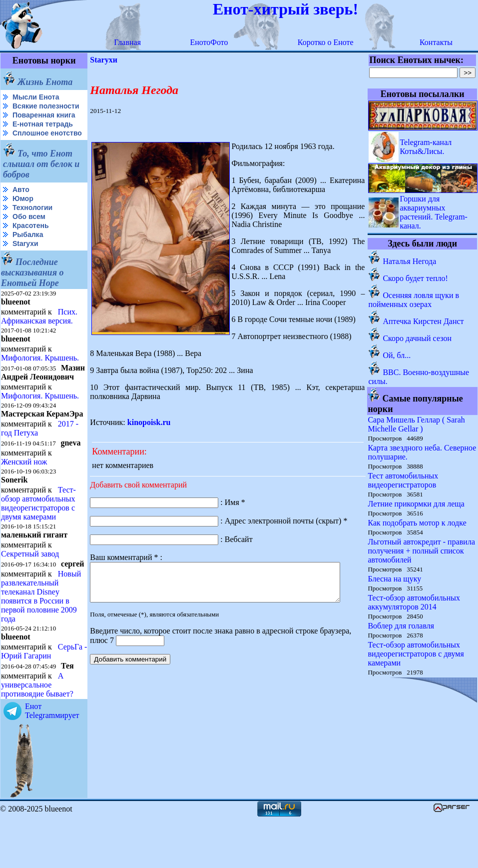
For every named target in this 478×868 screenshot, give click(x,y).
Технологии (32, 223)
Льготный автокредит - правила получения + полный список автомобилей (422, 551)
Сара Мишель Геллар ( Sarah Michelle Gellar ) (417, 424)
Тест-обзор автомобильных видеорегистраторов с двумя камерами (38, 536)
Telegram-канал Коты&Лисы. (426, 147)
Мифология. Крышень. (40, 374)
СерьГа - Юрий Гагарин (27, 701)
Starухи (25, 259)
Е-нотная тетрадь (43, 132)
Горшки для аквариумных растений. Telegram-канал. (434, 212)
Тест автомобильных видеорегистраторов (403, 480)
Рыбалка (28, 250)
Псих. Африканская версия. (39, 332)
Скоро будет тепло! (416, 278)
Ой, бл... (397, 355)
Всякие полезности (23, 110)
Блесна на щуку (395, 579)
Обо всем (29, 232)
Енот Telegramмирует (52, 761)
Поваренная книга (44, 123)
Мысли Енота (36, 97)
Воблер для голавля (401, 626)
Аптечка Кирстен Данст (424, 321)
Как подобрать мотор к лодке (417, 523)
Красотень (31, 241)
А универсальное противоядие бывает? (37, 735)
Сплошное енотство (26, 145)
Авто (21, 205)
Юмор (23, 214)
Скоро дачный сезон (418, 338)
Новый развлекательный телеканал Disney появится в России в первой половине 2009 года (41, 637)
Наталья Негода (410, 261)
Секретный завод (30, 587)
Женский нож (24, 495)
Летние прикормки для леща (416, 504)
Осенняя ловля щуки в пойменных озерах (414, 300)
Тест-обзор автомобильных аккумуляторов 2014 (414, 602)
